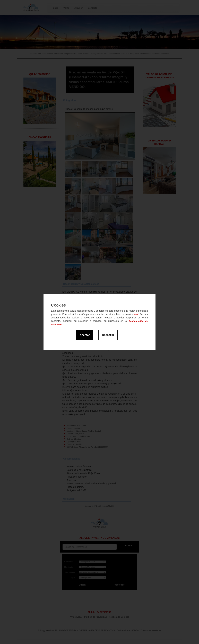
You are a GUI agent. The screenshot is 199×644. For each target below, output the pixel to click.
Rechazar (108, 335)
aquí (136, 314)
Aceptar (85, 335)
